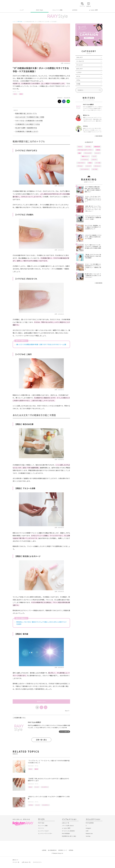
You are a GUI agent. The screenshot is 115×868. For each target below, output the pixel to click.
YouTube (88, 836)
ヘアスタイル (85, 160)
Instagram (88, 828)
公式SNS (75, 10)
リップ (94, 156)
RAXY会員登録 (90, 823)
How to (15, 94)
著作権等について (63, 850)
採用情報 (71, 850)
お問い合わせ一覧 (26, 862)
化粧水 (90, 163)
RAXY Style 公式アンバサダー (85, 150)
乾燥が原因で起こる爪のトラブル (26, 113)
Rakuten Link (89, 834)
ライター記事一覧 (64, 732)
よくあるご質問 (93, 10)
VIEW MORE (98, 136)
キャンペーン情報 (58, 10)
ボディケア (79, 69)
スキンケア (79, 57)
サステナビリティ (37, 862)
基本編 (21, 94)
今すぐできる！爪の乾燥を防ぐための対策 (29, 121)
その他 (78, 84)
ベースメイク (80, 61)
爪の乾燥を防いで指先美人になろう (27, 131)
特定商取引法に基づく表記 (69, 836)
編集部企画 (97, 147)
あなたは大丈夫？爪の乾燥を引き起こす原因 (30, 117)
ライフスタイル (85, 169)
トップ (22, 10)
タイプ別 (95, 169)
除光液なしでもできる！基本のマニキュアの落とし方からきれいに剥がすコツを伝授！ (41, 623)
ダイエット (97, 166)
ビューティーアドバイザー (45, 834)
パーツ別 (98, 163)
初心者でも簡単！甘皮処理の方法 (26, 128)
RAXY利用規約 (66, 834)
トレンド (37, 787)
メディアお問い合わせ (68, 826)
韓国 (79, 153)
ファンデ (88, 166)
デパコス (80, 166)
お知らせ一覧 (65, 823)
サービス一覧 (16, 862)
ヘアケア (79, 72)
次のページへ (41, 702)
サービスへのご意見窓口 (68, 831)
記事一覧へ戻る (41, 740)
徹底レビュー (85, 156)
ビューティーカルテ (43, 831)
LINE (87, 831)
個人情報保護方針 (52, 850)
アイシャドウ (88, 153)
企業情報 (44, 850)
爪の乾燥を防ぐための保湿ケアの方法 (28, 124)
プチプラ (94, 160)
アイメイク (79, 65)
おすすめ (31, 805)
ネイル (19, 92)
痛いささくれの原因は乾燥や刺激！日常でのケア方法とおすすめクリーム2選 (41, 344)
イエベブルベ (81, 163)
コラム (78, 80)
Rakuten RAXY (21, 4)
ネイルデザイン (45, 787)
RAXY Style (40, 10)
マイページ (41, 828)
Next (67, 711)
